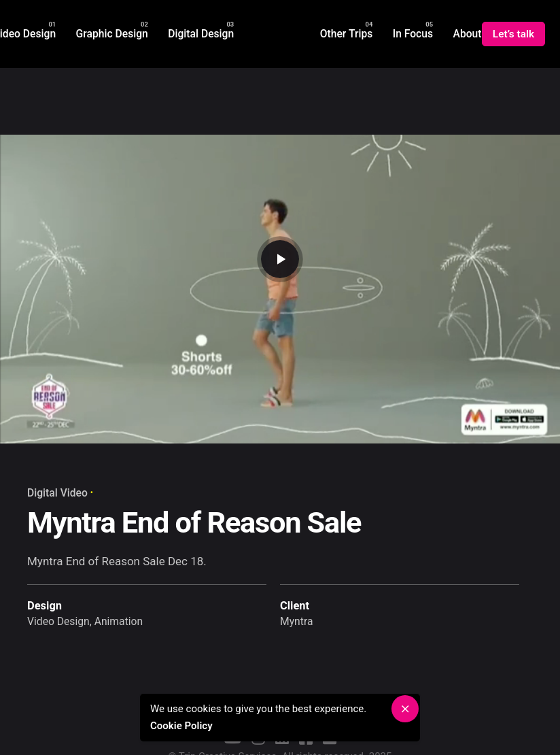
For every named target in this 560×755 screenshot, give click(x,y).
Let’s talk (513, 34)
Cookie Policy (185, 726)
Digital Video (57, 493)
